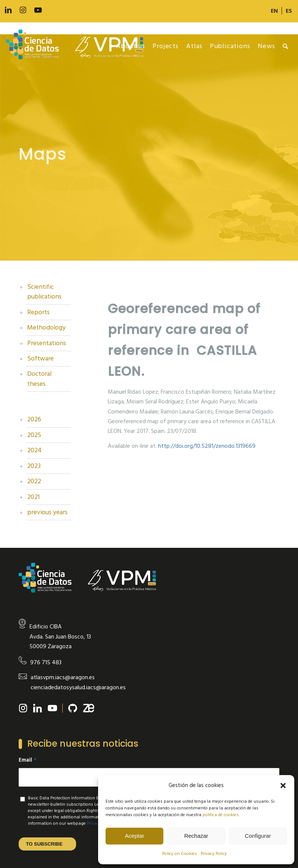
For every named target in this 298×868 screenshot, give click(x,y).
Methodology (46, 328)
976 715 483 (46, 662)
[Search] (286, 46)
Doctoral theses (39, 379)
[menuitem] (275, 11)
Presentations (47, 343)
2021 (33, 497)
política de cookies (221, 815)
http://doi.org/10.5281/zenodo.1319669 (207, 446)
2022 (34, 481)
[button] (283, 786)
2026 (34, 419)
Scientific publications (44, 292)
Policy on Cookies (180, 854)
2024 (34, 450)
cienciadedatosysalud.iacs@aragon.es (78, 687)
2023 (34, 466)
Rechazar (196, 836)
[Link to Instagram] (23, 10)
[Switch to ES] (289, 11)
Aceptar (135, 836)
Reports (38, 312)
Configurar (258, 836)
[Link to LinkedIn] (8, 10)
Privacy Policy (214, 854)
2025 (34, 435)
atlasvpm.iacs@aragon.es (63, 677)
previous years (47, 512)
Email (28, 760)
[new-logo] (79, 46)
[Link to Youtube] (38, 10)
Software (40, 359)
